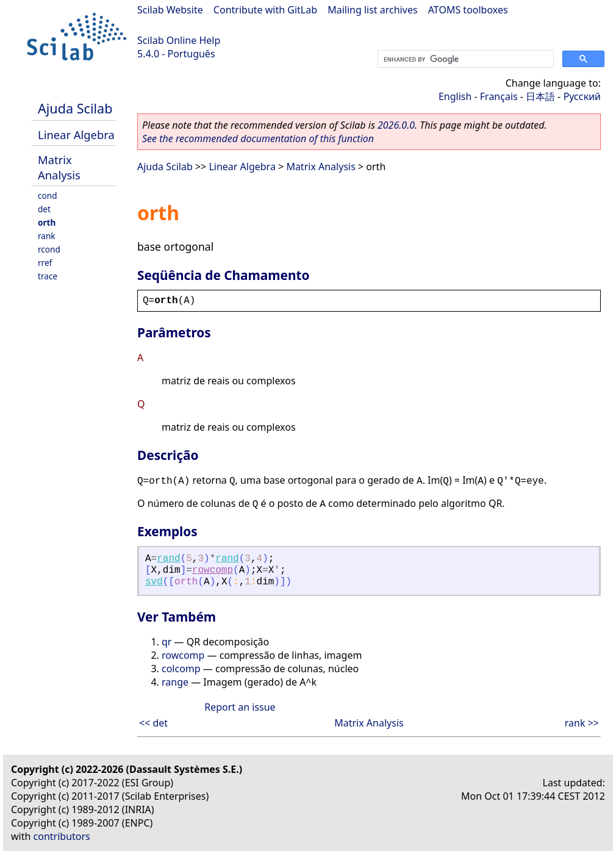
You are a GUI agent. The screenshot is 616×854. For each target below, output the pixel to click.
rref (45, 263)
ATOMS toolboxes (468, 10)
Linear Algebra (76, 135)
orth (47, 222)
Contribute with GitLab (265, 10)
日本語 (540, 96)
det (44, 209)
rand (168, 559)
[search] (464, 59)
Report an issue (240, 707)
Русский (582, 96)
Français (499, 96)
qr (167, 642)
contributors (62, 836)
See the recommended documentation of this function (258, 138)
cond (48, 196)
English (455, 96)
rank (47, 236)
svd (154, 582)
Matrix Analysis (59, 167)
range (175, 682)
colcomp (181, 669)
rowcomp (213, 570)
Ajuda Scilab (75, 108)
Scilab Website (170, 10)
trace (48, 276)
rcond (49, 249)
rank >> (582, 723)
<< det (153, 723)
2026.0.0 (396, 125)
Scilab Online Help (179, 40)
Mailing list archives (372, 10)
